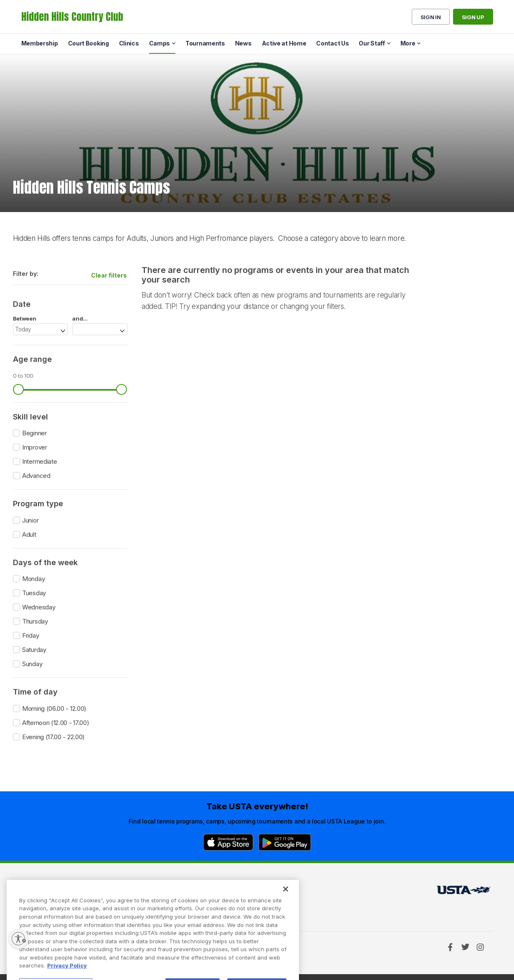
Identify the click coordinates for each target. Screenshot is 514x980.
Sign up (473, 17)
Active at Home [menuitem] (284, 43)
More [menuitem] (408, 43)
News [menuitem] (243, 43)
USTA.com (247, 892)
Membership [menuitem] (40, 43)
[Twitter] (465, 947)
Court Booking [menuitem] (89, 43)
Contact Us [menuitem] (332, 43)
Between (25, 319)
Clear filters (109, 275)
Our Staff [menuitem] (372, 43)
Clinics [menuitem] (129, 43)
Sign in (431, 17)
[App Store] (228, 842)
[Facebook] (450, 947)
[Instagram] (480, 947)
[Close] (286, 909)
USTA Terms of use (156, 892)
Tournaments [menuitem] (205, 43)
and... (80, 319)
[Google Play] (285, 842)
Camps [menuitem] (160, 43)
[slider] (18, 389)
